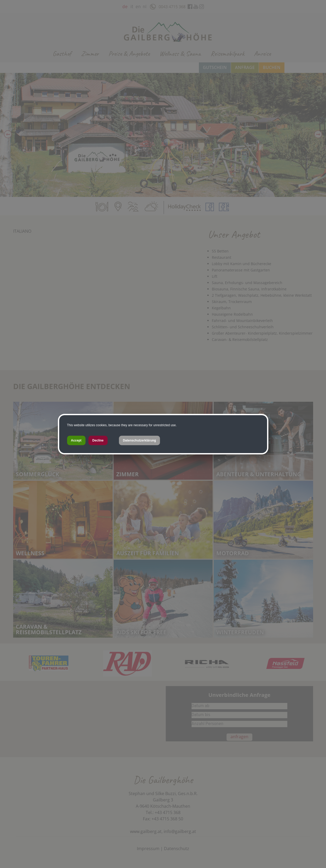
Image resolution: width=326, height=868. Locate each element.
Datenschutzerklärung (139, 440)
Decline (98, 440)
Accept (76, 440)
